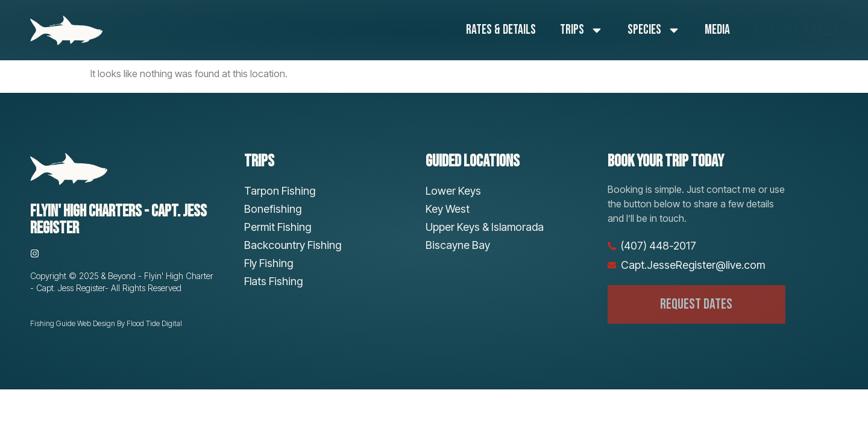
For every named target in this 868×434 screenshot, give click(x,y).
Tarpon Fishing (280, 191)
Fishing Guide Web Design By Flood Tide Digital (106, 323)
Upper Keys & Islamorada (485, 227)
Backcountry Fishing (293, 245)
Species (654, 30)
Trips (582, 30)
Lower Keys (453, 191)
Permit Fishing (278, 227)
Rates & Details (501, 30)
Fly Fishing (269, 263)
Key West (448, 209)
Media (717, 30)
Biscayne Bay (458, 245)
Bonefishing (273, 209)
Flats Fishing (273, 281)
